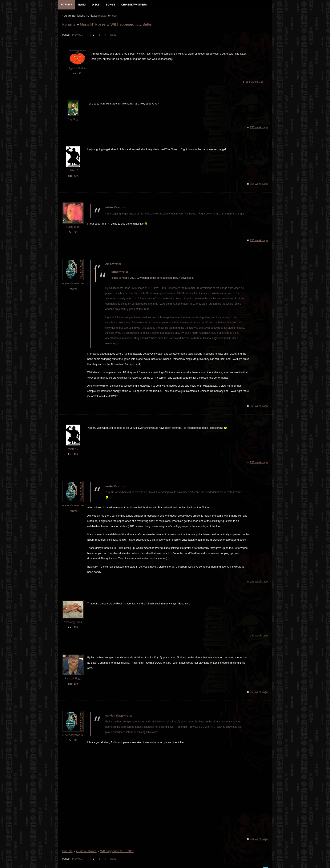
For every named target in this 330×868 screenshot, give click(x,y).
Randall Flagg (73, 673)
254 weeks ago (259, 834)
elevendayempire (73, 283)
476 (76, 176)
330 (76, 622)
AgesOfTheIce (77, 69)
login (114, 16)
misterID (73, 171)
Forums (69, 25)
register (103, 16)
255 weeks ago (255, 82)
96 (76, 289)
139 (76, 679)
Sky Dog (73, 119)
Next (113, 35)
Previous (77, 35)
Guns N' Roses (93, 25)
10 (80, 74)
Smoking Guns (73, 617)
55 (76, 232)
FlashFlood (73, 227)
